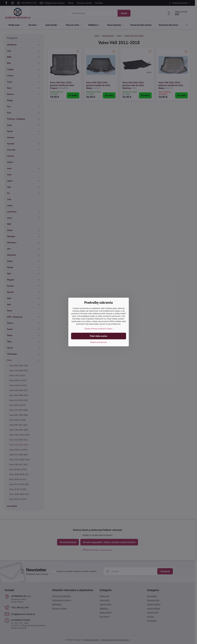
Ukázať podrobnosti (98, 342)
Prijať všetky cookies (98, 336)
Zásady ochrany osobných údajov (98, 329)
